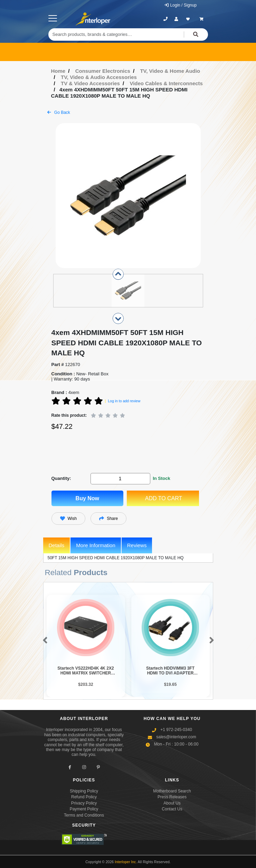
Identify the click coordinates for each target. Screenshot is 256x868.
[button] (44, 641)
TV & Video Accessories (90, 83)
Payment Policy (84, 809)
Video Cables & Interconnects (166, 83)
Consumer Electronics (103, 71)
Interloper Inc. (126, 862)
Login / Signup (180, 5)
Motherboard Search (172, 791)
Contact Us (172, 809)
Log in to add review (124, 401)
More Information (96, 545)
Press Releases (172, 797)
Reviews (137, 545)
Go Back (59, 112)
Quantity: (61, 478)
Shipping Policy (84, 791)
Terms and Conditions (84, 815)
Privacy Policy (84, 803)
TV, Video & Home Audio (170, 71)
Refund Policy (84, 797)
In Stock (162, 478)
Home (58, 71)
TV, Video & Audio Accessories (99, 77)
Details (57, 545)
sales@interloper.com (176, 737)
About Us (172, 803)
